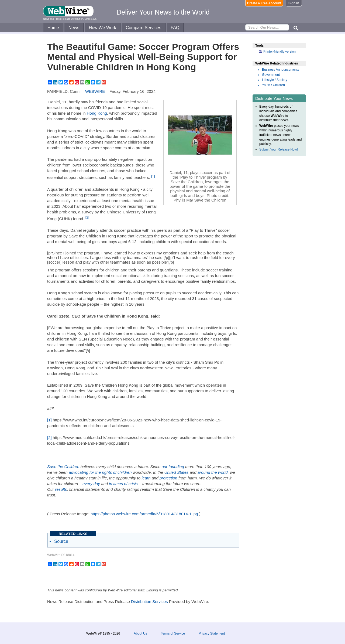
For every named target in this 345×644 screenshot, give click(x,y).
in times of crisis (123, 484)
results (61, 489)
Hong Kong (97, 113)
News (74, 28)
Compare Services (143, 28)
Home (53, 28)
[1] (153, 176)
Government (271, 75)
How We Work (102, 28)
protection (168, 478)
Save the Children (63, 467)
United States (176, 472)
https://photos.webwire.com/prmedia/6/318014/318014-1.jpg (144, 514)
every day (91, 484)
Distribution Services (149, 602)
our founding (173, 467)
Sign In (294, 3)
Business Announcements (281, 70)
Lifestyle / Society (275, 80)
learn (146, 478)
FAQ (175, 28)
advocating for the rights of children (100, 472)
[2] (87, 217)
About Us (140, 633)
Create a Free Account (264, 3)
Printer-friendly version (280, 52)
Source (61, 541)
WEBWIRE (95, 91)
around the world (213, 472)
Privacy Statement (212, 633)
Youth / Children (273, 85)
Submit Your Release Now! (279, 149)
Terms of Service (173, 633)
